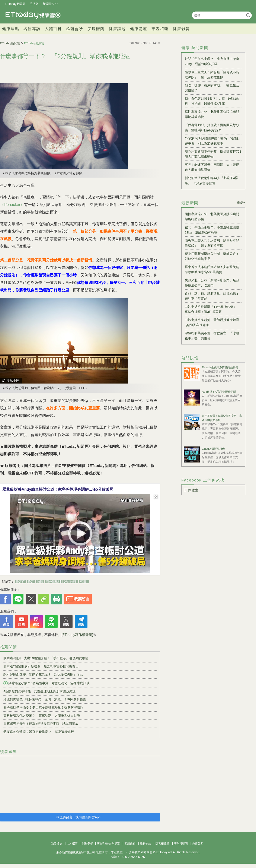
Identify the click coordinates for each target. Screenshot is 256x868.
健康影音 (181, 29)
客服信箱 (130, 844)
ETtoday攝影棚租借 (213, 449)
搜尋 (248, 15)
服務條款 (145, 844)
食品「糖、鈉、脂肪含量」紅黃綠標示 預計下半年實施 (213, 296)
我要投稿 (57, 844)
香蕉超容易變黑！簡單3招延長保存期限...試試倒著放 (41, 724)
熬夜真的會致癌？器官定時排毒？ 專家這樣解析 (39, 732)
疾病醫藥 (96, 29)
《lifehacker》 (12, 205)
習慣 (83, 582)
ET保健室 (191, 490)
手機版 (34, 4)
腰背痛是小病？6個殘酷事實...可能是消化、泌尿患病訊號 (47, 683)
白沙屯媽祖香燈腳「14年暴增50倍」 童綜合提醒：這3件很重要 (212, 309)
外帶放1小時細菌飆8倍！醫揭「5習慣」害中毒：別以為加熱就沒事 (213, 141)
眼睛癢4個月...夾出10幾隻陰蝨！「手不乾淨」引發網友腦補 (46, 658)
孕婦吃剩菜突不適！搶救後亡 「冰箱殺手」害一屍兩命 (212, 336)
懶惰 (40, 582)
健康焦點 (11, 29)
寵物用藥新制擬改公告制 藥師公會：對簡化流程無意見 (212, 256)
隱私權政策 (162, 844)
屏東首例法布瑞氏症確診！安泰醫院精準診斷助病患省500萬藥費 (212, 269)
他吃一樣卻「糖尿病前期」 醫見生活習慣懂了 (212, 88)
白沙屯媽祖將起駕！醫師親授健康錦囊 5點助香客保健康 (213, 322)
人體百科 (53, 29)
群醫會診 (75, 29)
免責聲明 (198, 844)
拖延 (31, 582)
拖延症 (20, 582)
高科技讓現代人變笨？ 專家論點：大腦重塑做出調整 (42, 716)
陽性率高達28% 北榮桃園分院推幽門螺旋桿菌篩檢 (212, 114)
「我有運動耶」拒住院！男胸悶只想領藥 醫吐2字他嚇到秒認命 (212, 128)
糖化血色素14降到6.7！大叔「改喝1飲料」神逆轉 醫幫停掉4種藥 (212, 101)
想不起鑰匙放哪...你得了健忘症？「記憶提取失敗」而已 (43, 674)
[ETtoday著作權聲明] (77, 635)
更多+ (241, 202)
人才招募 (72, 844)
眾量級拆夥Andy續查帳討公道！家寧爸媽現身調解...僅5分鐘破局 (58, 489)
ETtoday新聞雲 (15, 4)
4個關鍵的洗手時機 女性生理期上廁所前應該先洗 (39, 691)
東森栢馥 (160, 29)
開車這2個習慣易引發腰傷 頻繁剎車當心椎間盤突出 (41, 666)
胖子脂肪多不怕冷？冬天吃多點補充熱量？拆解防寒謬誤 (43, 707)
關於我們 (88, 844)
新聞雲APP (50, 4)
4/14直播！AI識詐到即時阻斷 (219, 392)
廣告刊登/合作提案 (108, 844)
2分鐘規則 (70, 582)
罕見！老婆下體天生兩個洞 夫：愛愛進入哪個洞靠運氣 (212, 167)
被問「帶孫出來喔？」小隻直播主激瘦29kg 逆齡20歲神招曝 (212, 61)
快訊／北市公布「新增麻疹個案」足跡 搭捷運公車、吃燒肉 (213, 283)
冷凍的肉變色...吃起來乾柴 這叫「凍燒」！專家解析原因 (45, 699)
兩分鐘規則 (53, 582)
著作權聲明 (181, 844)
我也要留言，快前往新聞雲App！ (80, 817)
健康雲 (33, 15)
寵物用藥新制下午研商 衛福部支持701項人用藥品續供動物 (213, 154)
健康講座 (139, 29)
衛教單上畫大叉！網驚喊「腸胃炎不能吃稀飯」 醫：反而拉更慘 (212, 75)
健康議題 (117, 29)
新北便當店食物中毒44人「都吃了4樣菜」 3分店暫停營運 (211, 180)
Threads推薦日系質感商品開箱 (220, 367)
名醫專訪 (32, 29)
